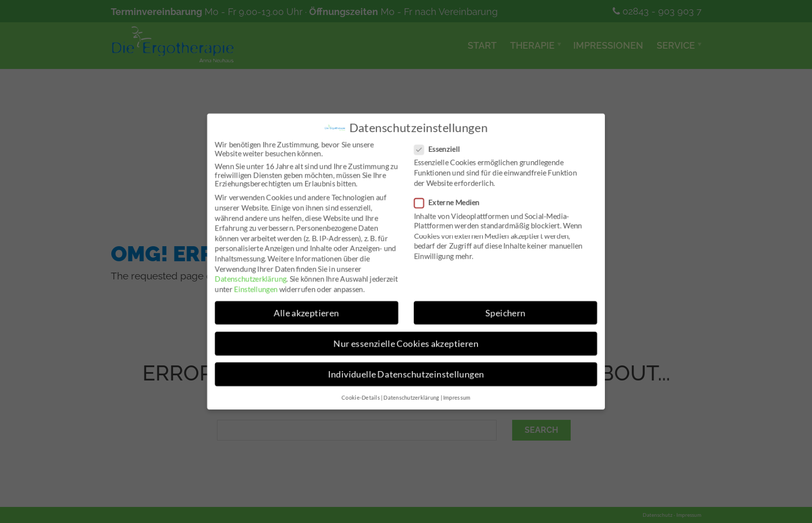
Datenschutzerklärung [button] (411, 399)
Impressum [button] (457, 399)
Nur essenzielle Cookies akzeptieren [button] (406, 344)
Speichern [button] (506, 313)
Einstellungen (255, 289)
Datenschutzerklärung (249, 279)
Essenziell (440, 149)
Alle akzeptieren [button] (306, 313)
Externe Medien (450, 202)
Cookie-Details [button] (361, 399)
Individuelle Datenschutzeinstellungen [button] (406, 374)
